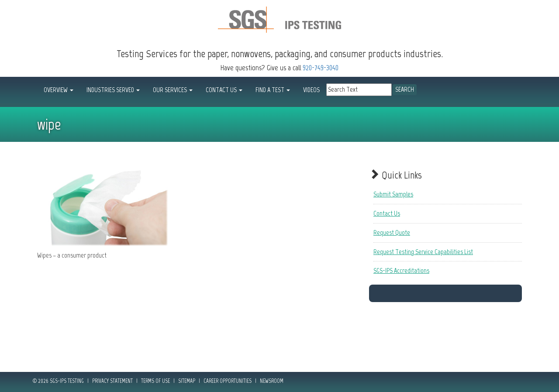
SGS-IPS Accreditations (401, 270)
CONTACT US (224, 90)
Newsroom (272, 381)
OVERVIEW (59, 90)
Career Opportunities (228, 381)
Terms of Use (155, 381)
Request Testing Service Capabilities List (423, 252)
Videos (311, 90)
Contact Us (387, 213)
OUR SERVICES (173, 90)
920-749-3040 (321, 68)
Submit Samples (393, 194)
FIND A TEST (273, 90)
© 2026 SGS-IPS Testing (58, 381)
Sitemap (187, 381)
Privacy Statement (112, 381)
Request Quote (392, 232)
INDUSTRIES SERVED (113, 90)
